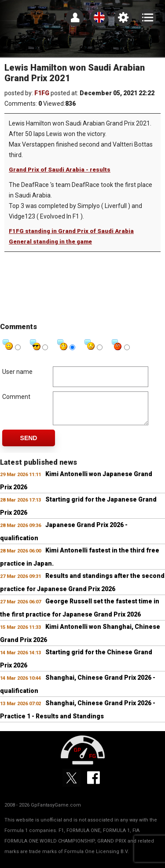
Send (29, 445)
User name (17, 372)
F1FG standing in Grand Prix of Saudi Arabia (71, 231)
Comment (16, 397)
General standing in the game (50, 242)
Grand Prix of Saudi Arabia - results (60, 170)
